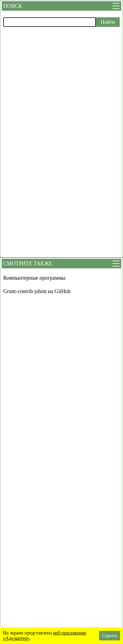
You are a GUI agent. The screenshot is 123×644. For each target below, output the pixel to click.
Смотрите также (28, 264)
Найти (108, 22)
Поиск (13, 6)
